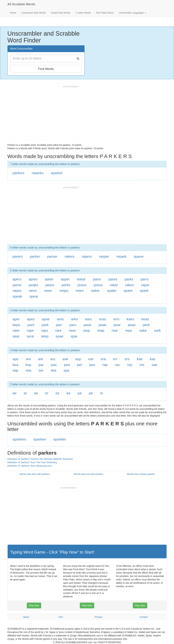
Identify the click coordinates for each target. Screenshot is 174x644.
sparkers (19, 439)
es (57, 393)
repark (121, 256)
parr (59, 325)
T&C (61, 617)
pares (113, 279)
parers (18, 256)
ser (41, 370)
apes (31, 319)
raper (145, 285)
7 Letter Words (83, 13)
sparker (57, 173)
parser (52, 256)
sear (16, 336)
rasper (104, 256)
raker (114, 285)
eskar (81, 279)
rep (130, 365)
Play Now (34, 605)
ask (65, 359)
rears (80, 291)
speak (17, 296)
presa (98, 285)
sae (155, 365)
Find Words (46, 69)
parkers (18, 173)
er (47, 393)
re (102, 393)
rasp (86, 330)
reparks (38, 173)
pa (80, 393)
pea (67, 365)
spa (66, 370)
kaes (130, 319)
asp (78, 359)
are (28, 359)
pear (117, 325)
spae (60, 336)
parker (35, 256)
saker (95, 291)
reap (101, 330)
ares (60, 319)
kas (153, 359)
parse (17, 285)
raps (45, 330)
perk (146, 325)
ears (89, 319)
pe (91, 393)
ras (117, 365)
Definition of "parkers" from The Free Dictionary (32, 462)
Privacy (99, 617)
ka (68, 393)
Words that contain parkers (141, 474)
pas (54, 365)
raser (48, 291)
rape (30, 330)
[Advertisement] (69, 114)
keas (145, 319)
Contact (144, 617)
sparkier (40, 439)
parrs (145, 279)
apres (33, 279)
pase (87, 325)
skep (45, 336)
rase (72, 330)
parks (129, 279)
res (142, 365)
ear (91, 359)
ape (16, 359)
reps (129, 330)
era (103, 359)
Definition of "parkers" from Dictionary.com (30, 466)
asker (49, 279)
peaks (33, 285)
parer (97, 279)
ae (14, 393)
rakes (130, 285)
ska (53, 370)
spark (144, 291)
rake (16, 330)
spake (112, 291)
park (45, 325)
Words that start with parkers (35, 474)
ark (41, 359)
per (80, 365)
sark (157, 330)
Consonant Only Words (34, 13)
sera (30, 336)
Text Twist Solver (105, 13)
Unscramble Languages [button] (132, 13)
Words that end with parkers (88, 474)
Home (13, 13)
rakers (69, 256)
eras (103, 319)
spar (74, 336)
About (26, 617)
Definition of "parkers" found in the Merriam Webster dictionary (40, 459)
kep (28, 365)
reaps (64, 291)
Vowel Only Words (60, 13)
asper (65, 279)
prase (82, 285)
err (115, 359)
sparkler (60, 439)
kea (15, 365)
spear (34, 296)
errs (116, 319)
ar (25, 393)
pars (73, 325)
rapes (17, 291)
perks (66, 285)
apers (17, 279)
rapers (87, 256)
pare (31, 325)
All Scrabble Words (21, 4)
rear (115, 330)
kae (140, 359)
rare (58, 330)
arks (74, 319)
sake (143, 330)
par (41, 365)
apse (46, 319)
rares (33, 291)
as (36, 393)
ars (53, 359)
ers (127, 359)
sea (28, 370)
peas (132, 325)
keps (16, 325)
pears (50, 285)
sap (15, 370)
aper (16, 319)
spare (128, 291)
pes (92, 365)
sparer (139, 256)
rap (105, 365)
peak (103, 325)
